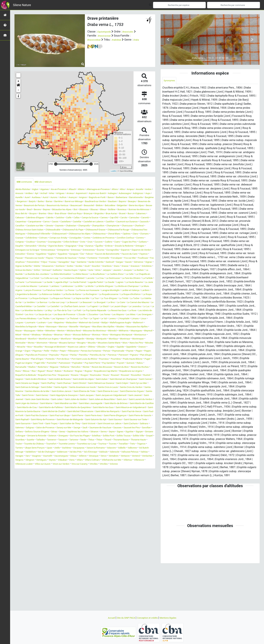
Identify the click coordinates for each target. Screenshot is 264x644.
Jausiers (114, 287)
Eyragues (95, 266)
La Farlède (62, 299)
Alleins (94, 190)
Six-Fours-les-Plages (103, 485)
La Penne (60, 311)
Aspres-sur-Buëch (144, 194)
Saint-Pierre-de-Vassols (29, 464)
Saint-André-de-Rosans (94, 416)
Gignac (101, 279)
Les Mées (33, 343)
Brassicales (132, 32)
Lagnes (64, 303)
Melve (19, 359)
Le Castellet (145, 327)
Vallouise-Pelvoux (121, 505)
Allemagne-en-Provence (114, 190)
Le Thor (142, 343)
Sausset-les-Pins (105, 476)
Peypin (142, 384)
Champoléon (85, 234)
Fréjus (115, 275)
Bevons (37, 214)
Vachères (21, 501)
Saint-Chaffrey (108, 420)
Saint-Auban (144, 416)
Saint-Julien (84, 440)
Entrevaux (67, 262)
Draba (91, 44)
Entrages (126, 258)
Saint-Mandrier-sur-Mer (123, 444)
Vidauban (86, 513)
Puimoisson (139, 396)
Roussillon (22, 416)
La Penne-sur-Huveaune (82, 311)
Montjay (136, 367)
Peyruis (83, 388)
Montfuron (107, 367)
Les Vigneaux (111, 343)
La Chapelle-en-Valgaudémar (41, 295)
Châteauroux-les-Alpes (113, 242)
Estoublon (32, 266)
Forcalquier (36, 275)
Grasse (97, 283)
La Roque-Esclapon (82, 319)
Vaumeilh (43, 509)
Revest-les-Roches (110, 404)
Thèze (20, 493)
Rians (127, 404)
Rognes (75, 408)
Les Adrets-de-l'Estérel (29, 339)
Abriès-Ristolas (24, 190)
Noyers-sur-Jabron (43, 380)
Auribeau (94, 198)
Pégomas (21, 384)
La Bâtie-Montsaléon (71, 291)
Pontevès (97, 392)
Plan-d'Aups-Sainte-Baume (56, 392)
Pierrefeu (105, 388)
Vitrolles (143, 517)
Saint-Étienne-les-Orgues (119, 432)
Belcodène (93, 210)
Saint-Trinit (98, 468)
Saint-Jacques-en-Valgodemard (123, 436)
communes (26, 182)
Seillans (135, 476)
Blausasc (92, 214)
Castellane (22, 230)
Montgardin (123, 367)
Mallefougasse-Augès (67, 351)
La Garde (109, 299)
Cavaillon (129, 230)
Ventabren (121, 509)
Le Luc (134, 331)
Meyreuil (147, 359)
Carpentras (95, 226)
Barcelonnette (73, 202)
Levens (39, 347)
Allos (143, 190)
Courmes (121, 250)
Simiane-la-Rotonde (52, 485)
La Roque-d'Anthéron (28, 319)
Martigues (47, 355)
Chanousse (119, 234)
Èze (105, 266)
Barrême (146, 202)
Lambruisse (35, 307)
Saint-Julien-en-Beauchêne (138, 440)
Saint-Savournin (80, 468)
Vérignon (47, 513)
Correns (83, 250)
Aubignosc (53, 198)
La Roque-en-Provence (55, 319)
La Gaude (51, 303)
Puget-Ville (109, 396)
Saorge (40, 476)
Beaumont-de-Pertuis (141, 206)
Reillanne (21, 404)
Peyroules (71, 388)
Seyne (109, 481)
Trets (81, 497)
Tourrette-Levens (140, 493)
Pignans (34, 392)
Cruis (47, 254)
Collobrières (85, 246)
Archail (80, 194)
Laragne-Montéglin (110, 311)
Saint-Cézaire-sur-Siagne (83, 420)
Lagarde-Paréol (35, 303)
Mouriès (33, 376)
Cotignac (95, 250)
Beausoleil (68, 210)
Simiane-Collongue (27, 485)
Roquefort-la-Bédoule (28, 412)
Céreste (27, 234)
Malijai (48, 351)
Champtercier (103, 234)
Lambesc (21, 307)
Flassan (54, 271)
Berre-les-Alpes (124, 210)
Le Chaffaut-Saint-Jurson (46, 331)
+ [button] (18, 81)
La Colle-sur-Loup (83, 295)
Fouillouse (68, 275)
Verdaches (22, 513)
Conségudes (138, 246)
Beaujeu (96, 206)
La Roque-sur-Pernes (108, 319)
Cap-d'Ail (45, 226)
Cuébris (69, 254)
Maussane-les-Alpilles (109, 355)
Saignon (45, 416)
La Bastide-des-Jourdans (41, 291)
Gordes (43, 283)
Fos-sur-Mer (52, 275)
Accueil (105, 618)
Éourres (97, 262)
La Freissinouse (93, 299)
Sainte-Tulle (143, 432)
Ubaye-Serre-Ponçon (122, 497)
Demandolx (135, 254)
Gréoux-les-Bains (141, 283)
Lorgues (86, 347)
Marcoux (21, 355)
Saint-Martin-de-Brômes (47, 448)
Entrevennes (83, 262)
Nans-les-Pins (86, 376)
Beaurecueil (52, 210)
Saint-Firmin (23, 436)
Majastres (133, 347)
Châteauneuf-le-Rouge (129, 238)
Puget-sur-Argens (90, 396)
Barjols (115, 202)
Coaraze (71, 246)
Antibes (63, 194)
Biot (82, 214)
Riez (145, 404)
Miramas (66, 363)
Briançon (129, 218)
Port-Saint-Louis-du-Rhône (138, 392)
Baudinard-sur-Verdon (53, 206)
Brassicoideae (96, 40)
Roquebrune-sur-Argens (126, 408)
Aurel (84, 198)
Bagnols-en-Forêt (27, 202)
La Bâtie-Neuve (94, 291)
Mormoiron (106, 371)
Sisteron (70, 485)
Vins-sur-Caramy (126, 517)
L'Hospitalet (52, 347)
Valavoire (75, 501)
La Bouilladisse (114, 291)
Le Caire (76, 327)
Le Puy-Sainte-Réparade (99, 335)
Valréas (138, 505)
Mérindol (105, 359)
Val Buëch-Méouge (118, 501)
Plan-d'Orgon (82, 392)
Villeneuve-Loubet (59, 517)
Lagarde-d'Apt (125, 299)
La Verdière (100, 323)
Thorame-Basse (46, 493)
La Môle (49, 307)
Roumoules (111, 412)
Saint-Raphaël (53, 464)
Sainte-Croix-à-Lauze (62, 428)
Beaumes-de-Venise (115, 206)
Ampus (20, 194)
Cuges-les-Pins (93, 254)
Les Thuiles (95, 343)
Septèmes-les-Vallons (68, 481)
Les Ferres (140, 339)
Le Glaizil (84, 331)
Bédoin (80, 210)
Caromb (82, 226)
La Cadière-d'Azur (136, 291)
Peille (32, 384)
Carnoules (69, 226)
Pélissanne (64, 384)
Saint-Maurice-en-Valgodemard (95, 452)
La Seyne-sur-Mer (133, 319)
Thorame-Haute (67, 493)
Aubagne (22, 198)
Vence (109, 509)
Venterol (148, 509)
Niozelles (134, 376)
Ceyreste (39, 234)
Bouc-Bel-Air (50, 218)
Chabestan (52, 234)
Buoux (45, 222)
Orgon (141, 380)
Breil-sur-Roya (114, 218)
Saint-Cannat (59, 420)
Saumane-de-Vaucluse (68, 476)
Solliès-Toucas (24, 489)
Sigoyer (141, 481)
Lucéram (112, 347)
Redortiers (134, 400)
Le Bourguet (51, 327)
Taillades (91, 489)
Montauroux (38, 367)
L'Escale (112, 339)
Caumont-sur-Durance (95, 230)
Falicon (114, 266)
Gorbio (33, 283)
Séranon (88, 481)
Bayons (85, 206)
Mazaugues (142, 355)
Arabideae (121, 40)
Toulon (82, 493)
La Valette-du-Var (81, 323)
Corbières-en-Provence (39, 250)
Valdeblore (138, 501)
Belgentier (107, 210)
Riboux (136, 404)
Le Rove (145, 335)
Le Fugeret (70, 331)
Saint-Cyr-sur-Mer (78, 424)
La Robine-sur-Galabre (69, 315)
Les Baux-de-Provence (91, 339)
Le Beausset (34, 327)
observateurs (48, 182)
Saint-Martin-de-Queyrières (31, 452)
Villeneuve (41, 517)
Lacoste (132, 295)
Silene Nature (22, 5)
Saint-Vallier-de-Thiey (136, 468)
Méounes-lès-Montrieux (83, 359)
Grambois (76, 283)
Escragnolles (111, 262)
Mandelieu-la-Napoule (109, 351)
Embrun (89, 258)
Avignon (149, 198)
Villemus (27, 517)
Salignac (115, 472)
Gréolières (123, 283)
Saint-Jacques (93, 436)
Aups (64, 198)
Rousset (134, 412)
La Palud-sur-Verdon (41, 311)
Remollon (34, 404)
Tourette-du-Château (100, 493)
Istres (91, 287)
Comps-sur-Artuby (118, 246)
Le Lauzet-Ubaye (101, 331)
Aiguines (50, 190)
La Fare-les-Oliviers (42, 299)
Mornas (119, 371)
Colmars (100, 246)
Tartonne (130, 489)
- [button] (18, 90)
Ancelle (30, 194)
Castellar (35, 230)
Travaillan (71, 497)
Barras (135, 202)
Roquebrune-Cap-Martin (96, 408)
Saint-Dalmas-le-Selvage (105, 424)
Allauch (83, 190)
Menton (43, 359)
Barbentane (56, 202)
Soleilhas (123, 485)
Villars (106, 513)
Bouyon (64, 218)
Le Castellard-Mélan (124, 327)
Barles (125, 202)
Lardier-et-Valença (134, 311)
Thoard (30, 493)
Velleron (85, 509)
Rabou (96, 400)
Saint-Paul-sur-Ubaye (69, 460)
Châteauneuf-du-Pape (74, 238)
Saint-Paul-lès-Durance (41, 460)
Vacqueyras (36, 501)
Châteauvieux (137, 242)
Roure (124, 412)
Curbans (109, 254)
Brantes (75, 218)
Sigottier (130, 481)
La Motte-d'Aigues (80, 307)
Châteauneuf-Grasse (102, 238)
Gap (149, 275)
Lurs (122, 347)
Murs (73, 376)
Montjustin (22, 371)
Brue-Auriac (22, 222)
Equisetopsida (106, 32)
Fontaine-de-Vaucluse (110, 271)
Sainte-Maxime (115, 428)
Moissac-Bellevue (94, 363)
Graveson (109, 283)
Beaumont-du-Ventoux (30, 210)
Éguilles (77, 258)
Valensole (103, 505)
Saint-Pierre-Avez (109, 460)
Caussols (116, 230)
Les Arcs (49, 339)
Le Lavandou (120, 331)
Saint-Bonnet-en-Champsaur (32, 420)
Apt (72, 194)
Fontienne (141, 271)
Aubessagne (37, 198)
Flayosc (90, 271)
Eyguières (82, 266)
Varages (150, 505)
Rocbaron (51, 408)
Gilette (133, 279)
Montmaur (50, 371)
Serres (99, 481)
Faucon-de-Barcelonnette (135, 266)
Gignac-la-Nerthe (117, 279)
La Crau (143, 295)
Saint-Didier (128, 424)
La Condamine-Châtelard (110, 295)
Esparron (126, 262)
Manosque (140, 351)
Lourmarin (99, 347)
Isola (83, 287)
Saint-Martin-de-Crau (107, 448)
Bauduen (73, 206)
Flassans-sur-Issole (72, 271)
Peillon (41, 384)
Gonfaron (21, 283)
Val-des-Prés (56, 505)
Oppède (94, 380)
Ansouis (52, 194)
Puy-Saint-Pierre (39, 400)
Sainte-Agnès (145, 424)
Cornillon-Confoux (66, 250)
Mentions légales (173, 618)
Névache (113, 376)
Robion (39, 408)
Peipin (51, 384)
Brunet (35, 222)
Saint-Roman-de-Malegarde (111, 464)
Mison (77, 363)
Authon (126, 198)
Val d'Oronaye (74, 505)
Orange (131, 380)
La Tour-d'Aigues (33, 323)
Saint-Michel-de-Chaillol (31, 456)
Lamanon (138, 303)
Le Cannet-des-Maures (97, 327)
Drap (56, 258)
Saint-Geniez (39, 436)
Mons (122, 363)
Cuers (79, 254)
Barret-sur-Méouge (26, 206)
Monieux (111, 363)
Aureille (74, 198)
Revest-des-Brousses (65, 404)
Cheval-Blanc (23, 246)
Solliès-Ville (42, 489)
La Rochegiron (117, 315)
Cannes (33, 226)
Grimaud (30, 287)
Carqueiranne (112, 226)
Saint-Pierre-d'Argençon (136, 460)
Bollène (125, 214)
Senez (50, 481)
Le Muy (44, 335)
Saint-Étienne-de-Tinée (62, 432)
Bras (85, 218)
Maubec (89, 355)
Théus (150, 489)
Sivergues (83, 485)
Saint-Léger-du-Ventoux (76, 444)
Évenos (44, 266)
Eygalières (57, 266)
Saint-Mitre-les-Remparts (96, 456)
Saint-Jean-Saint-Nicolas (60, 440)
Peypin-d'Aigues (25, 388)
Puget (75, 396)
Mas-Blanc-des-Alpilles (69, 355)
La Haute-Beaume (81, 303)
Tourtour (46, 497)
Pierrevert (21, 392)
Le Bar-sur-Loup (133, 323)
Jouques (126, 287)
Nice (123, 376)
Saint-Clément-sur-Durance (33, 424)
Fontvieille (21, 275)
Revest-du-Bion (88, 404)
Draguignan (44, 258)
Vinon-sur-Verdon (104, 517)
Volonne (32, 521)
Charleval (134, 234)
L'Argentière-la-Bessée (40, 315)
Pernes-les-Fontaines (85, 384)
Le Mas (144, 331)
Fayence (42, 271)
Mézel (19, 363)
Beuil (28, 214)
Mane (128, 351)
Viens (97, 513)
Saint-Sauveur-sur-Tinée (54, 468)
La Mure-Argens (133, 307)
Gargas (66, 279)
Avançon (137, 198)
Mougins (21, 376)
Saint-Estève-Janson (34, 432)
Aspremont (124, 194)
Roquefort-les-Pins (54, 412)
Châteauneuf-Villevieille (64, 242)
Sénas (41, 481)
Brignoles (142, 218)
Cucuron (57, 254)
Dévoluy (149, 254)
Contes (20, 250)
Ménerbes (31, 359)
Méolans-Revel (59, 359)
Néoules (101, 376)
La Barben (140, 287)
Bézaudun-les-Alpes (66, 214)
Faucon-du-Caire (25, 271)
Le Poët (79, 335)
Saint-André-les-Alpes (122, 416)
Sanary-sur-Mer (24, 476)
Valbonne (99, 501)
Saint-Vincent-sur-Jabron (48, 472)
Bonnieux (137, 214)
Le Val (29, 347)
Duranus (66, 258)
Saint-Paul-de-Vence (125, 456)
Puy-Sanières (59, 400)
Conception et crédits (149, 618)
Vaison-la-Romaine (56, 501)
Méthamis (118, 359)
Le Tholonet (129, 343)
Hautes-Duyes (59, 287)
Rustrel (34, 416)
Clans (48, 246)
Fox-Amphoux (84, 275)
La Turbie (63, 323)
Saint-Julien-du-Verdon (107, 440)
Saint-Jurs (23, 444)
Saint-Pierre (90, 460)
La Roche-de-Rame (95, 315)
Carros (126, 226)
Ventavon (135, 509)
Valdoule (89, 505)
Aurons (115, 198)
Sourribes (67, 489)
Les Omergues (49, 343)
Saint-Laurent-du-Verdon (45, 444)
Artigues (100, 194)
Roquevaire (74, 412)
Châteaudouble (50, 238)
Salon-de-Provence (133, 472)
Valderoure (40, 505)
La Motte (62, 307)
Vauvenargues (59, 509)
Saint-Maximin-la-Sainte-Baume (135, 452)
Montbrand (53, 367)
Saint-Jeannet (35, 440)
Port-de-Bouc (113, 392)
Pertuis (104, 384)
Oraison (120, 380)
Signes (119, 481)
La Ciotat (65, 295)
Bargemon (102, 202)
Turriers (103, 497)
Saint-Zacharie (74, 472)
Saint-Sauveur (30, 468)
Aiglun (39, 190)
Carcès (56, 226)
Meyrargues (133, 359)
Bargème (89, 202)
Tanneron (104, 489)
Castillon (75, 230)
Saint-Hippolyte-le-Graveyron (66, 436)
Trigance (92, 497)
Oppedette (107, 380)
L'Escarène (125, 339)
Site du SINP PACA (123, 618)
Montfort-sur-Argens (87, 367)
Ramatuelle (108, 400)
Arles (89, 194)
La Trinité (50, 323)
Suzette (79, 489)
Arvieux (111, 194)
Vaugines (30, 509)
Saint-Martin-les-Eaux (62, 452)
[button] (18, 86)
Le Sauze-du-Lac (66, 339)
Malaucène (147, 347)
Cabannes (57, 222)
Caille (129, 222)
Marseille (33, 355)
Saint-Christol (146, 420)
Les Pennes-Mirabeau (73, 343)
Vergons (35, 513)
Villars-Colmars (121, 513)
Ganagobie (138, 275)
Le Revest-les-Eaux (127, 335)
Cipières (38, 246)
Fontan (129, 271)
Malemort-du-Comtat (29, 351)
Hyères (74, 287)
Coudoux (108, 250)
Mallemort (88, 351)
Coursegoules (137, 250)
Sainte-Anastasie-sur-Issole (32, 428)
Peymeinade (117, 384)
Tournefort (121, 493)
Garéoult (55, 279)
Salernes (102, 472)
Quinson (85, 400)
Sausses (88, 476)
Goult (53, 283)
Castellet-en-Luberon (55, 230)
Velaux (74, 509)
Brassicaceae (106, 36)
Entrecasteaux (34, 262)
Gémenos (89, 279)
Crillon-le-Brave (24, 254)
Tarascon (117, 489)
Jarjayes (102, 287)
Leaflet (113, 171)
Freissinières (102, 275)
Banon (43, 202)
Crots (39, 254)
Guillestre (43, 287)
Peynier (131, 384)
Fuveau (125, 275)
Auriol (105, 198)
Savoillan (123, 476)
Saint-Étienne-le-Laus (90, 432)
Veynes (74, 513)
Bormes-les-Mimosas (28, 218)
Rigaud (19, 408)
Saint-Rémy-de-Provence (78, 464)
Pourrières (37, 396)
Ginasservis (146, 279)
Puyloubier (22, 400)
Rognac (64, 408)
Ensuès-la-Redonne (107, 258)
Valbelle (87, 501)
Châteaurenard (89, 242)
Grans (87, 283)
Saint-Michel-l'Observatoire (63, 456)
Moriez (93, 371)
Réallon (122, 400)
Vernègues (61, 513)
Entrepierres (52, 262)
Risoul (29, 408)
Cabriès (106, 222)
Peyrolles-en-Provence (49, 388)
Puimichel (124, 396)
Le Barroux (115, 323)
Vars (19, 509)
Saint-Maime (100, 444)
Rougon (98, 412)
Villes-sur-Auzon (82, 517)
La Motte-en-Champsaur (107, 307)
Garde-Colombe (38, 279)
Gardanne (21, 279)
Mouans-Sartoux (136, 371)
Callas (138, 222)
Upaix (140, 497)
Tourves (58, 497)
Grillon (19, 287)
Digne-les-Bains (26, 258)
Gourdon (63, 283)
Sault (49, 476)
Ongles (83, 380)
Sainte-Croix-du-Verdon (90, 428)
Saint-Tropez (114, 468)
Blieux (115, 214)
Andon (41, 194)
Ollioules (72, 380)
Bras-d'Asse (96, 218)
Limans (66, 347)
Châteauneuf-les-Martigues (32, 242)
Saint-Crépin (58, 424)
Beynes (48, 214)
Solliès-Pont (137, 485)
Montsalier (81, 371)
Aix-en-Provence (67, 190)
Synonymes (171, 81)
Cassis (136, 226)
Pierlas (94, 388)
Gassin (77, 279)
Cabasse (70, 222)
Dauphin (121, 254)
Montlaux (36, 371)
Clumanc (59, 246)
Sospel (55, 489)
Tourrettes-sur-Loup (27, 497)
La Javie (98, 303)
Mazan (128, 355)
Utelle (149, 497)
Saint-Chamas (127, 420)
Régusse (148, 400)
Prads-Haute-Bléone (57, 396)
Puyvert (73, 400)
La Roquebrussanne (140, 315)
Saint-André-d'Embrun (65, 416)
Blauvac (104, 214)
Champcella (68, 234)
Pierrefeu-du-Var (122, 388)
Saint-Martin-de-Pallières (136, 448)
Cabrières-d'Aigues (89, 222)
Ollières (60, 380)
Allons (134, 190)
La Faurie (76, 299)
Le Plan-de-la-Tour (61, 335)
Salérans (90, 472)
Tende (141, 489)
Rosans (87, 412)
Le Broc (65, 327)
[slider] (56, 164)
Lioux (75, 347)
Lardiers (20, 315)
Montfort (67, 367)
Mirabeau (40, 363)
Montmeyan (65, 371)
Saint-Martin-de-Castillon (78, 448)
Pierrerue (140, 388)
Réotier (46, 404)
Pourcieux (23, 396)
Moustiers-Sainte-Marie (54, 376)
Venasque (98, 509)
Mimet (28, 363)
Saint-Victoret (23, 472)
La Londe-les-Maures (118, 303)
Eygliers (70, 266)
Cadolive (118, 222)
